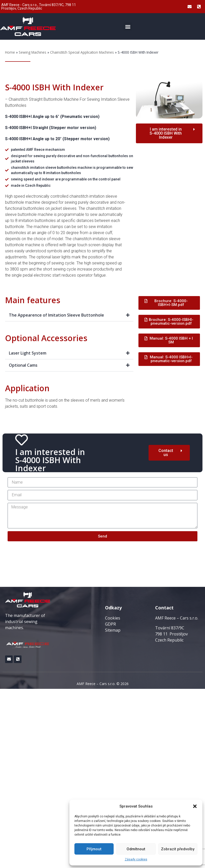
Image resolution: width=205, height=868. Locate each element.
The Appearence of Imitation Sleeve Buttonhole (56, 315)
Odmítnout (136, 849)
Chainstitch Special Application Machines (82, 52)
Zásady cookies (136, 859)
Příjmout (94, 849)
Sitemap (113, 630)
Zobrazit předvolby (178, 849)
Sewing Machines (33, 52)
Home (10, 52)
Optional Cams (23, 365)
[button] (195, 806)
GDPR (110, 624)
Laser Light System (28, 353)
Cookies (113, 618)
